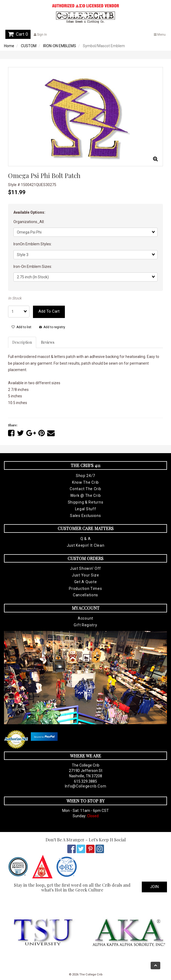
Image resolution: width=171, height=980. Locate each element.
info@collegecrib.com (86, 786)
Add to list (21, 327)
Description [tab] (22, 342)
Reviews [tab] (48, 342)
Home (9, 46)
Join (154, 887)
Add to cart (49, 311)
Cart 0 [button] (18, 34)
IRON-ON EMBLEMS (60, 46)
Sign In (40, 35)
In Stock (15, 298)
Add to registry (52, 327)
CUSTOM (29, 46)
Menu (160, 35)
